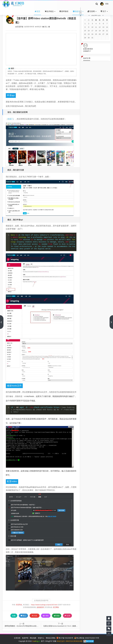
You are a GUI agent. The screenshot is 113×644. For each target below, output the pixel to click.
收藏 (14, 616)
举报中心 (41, 638)
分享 (67, 616)
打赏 (35, 616)
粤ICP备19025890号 (65, 638)
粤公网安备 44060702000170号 (87, 638)
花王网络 (56, 607)
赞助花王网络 (51, 638)
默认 (47, 27)
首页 (37, 11)
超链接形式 (41, 607)
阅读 (57, 616)
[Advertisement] (41, 49)
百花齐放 (20, 27)
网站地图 (33, 638)
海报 (46, 616)
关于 (103, 11)
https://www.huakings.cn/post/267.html (44, 605)
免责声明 (25, 638)
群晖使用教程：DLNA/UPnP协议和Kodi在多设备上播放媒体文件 (29, 626)
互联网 (91, 11)
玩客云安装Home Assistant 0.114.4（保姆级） (61, 626)
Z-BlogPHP (49, 641)
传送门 (10, 119)
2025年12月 (96, 15)
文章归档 (17, 638)
